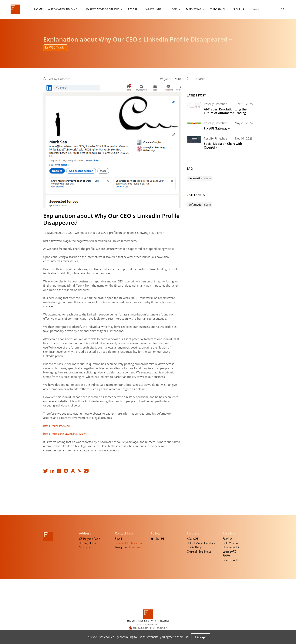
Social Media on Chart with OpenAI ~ (223, 145)
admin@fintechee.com (128, 543)
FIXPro (227, 556)
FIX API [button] (133, 9)
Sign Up (239, 9)
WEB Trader (56, 47)
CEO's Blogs (194, 547)
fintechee (135, 547)
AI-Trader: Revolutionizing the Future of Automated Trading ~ (226, 111)
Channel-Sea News (199, 552)
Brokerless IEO (231, 560)
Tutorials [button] (218, 9)
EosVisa (227, 539)
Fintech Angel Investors (201, 543)
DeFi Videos (230, 543)
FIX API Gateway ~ (217, 128)
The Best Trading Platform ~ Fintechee (148, 621)
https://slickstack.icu (56, 426)
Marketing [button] (194, 9)
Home (38, 9)
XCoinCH (192, 539)
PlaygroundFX (231, 547)
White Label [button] (155, 9)
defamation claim (200, 178)
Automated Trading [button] (63, 9)
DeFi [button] (175, 9)
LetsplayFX (229, 552)
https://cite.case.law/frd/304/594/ (65, 434)
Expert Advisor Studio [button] (103, 9)
